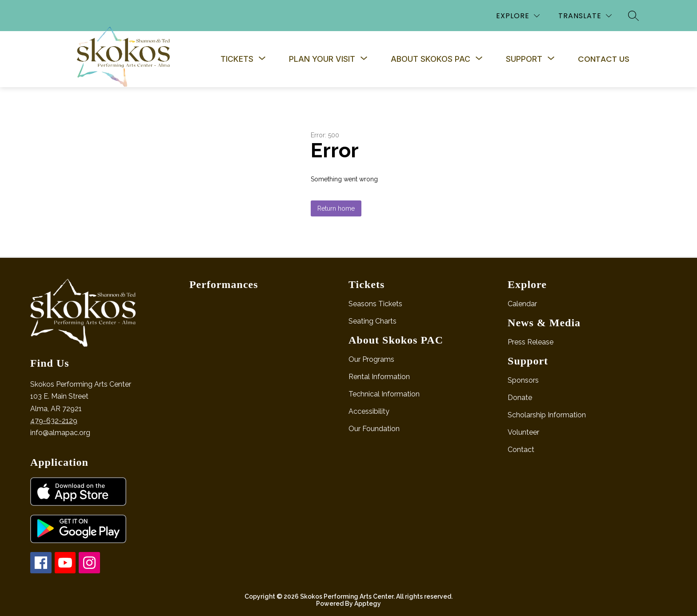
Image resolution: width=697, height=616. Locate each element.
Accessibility (369, 411)
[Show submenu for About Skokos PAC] (431, 59)
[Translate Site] (585, 16)
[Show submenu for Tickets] (237, 59)
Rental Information (379, 377)
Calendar (522, 304)
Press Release (531, 342)
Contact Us (604, 59)
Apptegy (368, 604)
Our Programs (371, 359)
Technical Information (384, 394)
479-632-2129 (54, 421)
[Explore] (518, 16)
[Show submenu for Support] (524, 59)
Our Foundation (374, 429)
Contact (521, 450)
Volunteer (523, 432)
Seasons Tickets (375, 304)
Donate (520, 398)
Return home (336, 208)
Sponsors (523, 380)
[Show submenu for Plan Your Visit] (322, 59)
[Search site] (633, 16)
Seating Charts (373, 321)
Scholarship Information (547, 415)
